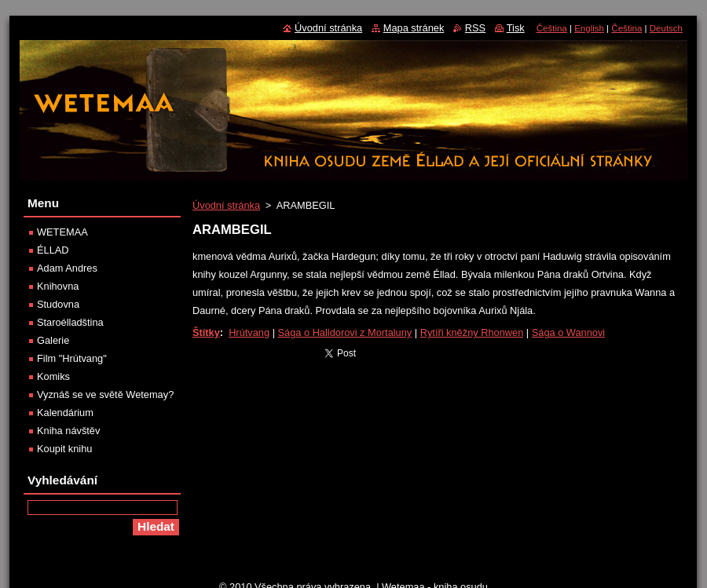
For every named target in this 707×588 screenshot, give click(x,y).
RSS (475, 28)
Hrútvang (249, 332)
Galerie (53, 340)
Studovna (58, 304)
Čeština (552, 28)
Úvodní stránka (226, 205)
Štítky (206, 332)
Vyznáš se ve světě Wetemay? (105, 394)
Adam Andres (67, 268)
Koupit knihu (64, 449)
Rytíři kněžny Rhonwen (472, 332)
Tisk (516, 28)
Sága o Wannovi (568, 332)
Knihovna (58, 286)
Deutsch (666, 28)
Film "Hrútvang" (72, 358)
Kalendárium (65, 413)
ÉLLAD (53, 250)
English (589, 28)
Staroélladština (70, 322)
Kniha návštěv (68, 431)
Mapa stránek (414, 28)
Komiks (53, 376)
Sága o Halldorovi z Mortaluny (345, 332)
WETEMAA (62, 232)
